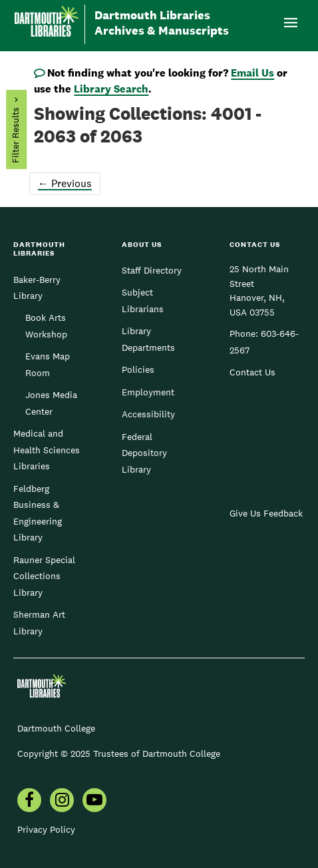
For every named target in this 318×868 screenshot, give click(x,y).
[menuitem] (29, 801)
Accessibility (148, 414)
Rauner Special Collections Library (44, 576)
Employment (148, 392)
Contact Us (252, 372)
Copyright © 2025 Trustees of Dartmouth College (119, 754)
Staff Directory (152, 270)
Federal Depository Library (144, 453)
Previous (65, 183)
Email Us (252, 73)
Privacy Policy (46, 829)
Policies (138, 369)
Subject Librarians (143, 300)
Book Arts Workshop (46, 325)
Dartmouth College (56, 728)
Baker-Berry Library (37, 288)
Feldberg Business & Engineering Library (38, 513)
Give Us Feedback (266, 513)
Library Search (111, 89)
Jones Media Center (51, 403)
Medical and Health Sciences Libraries (47, 450)
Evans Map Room (48, 364)
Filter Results (15, 136)
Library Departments (148, 339)
